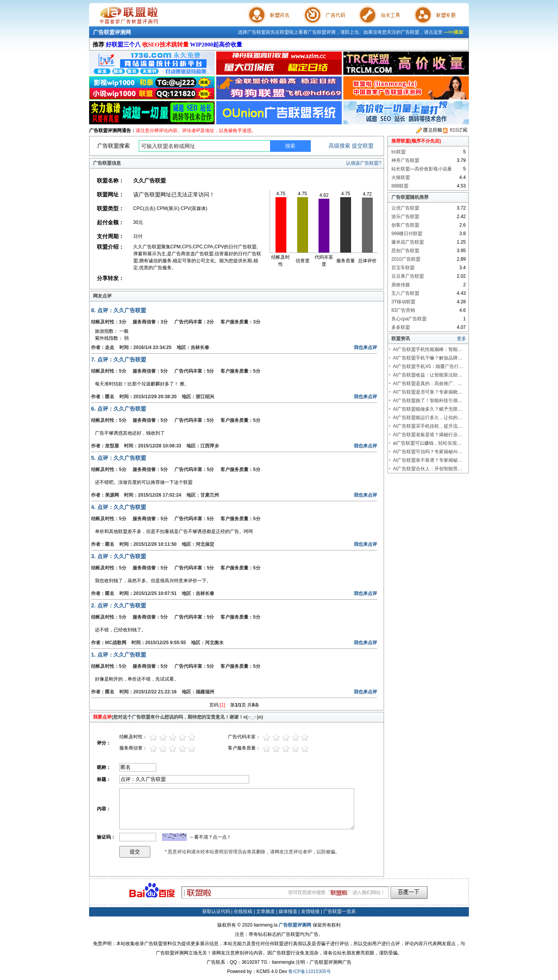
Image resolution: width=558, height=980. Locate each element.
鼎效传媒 (401, 285)
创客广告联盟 (405, 225)
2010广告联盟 (406, 259)
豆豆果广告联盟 (408, 276)
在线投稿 (243, 911)
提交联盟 (363, 146)
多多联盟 (401, 327)
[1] (223, 705)
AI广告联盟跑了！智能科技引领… (428, 401)
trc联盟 (399, 152)
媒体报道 (288, 911)
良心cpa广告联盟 (409, 319)
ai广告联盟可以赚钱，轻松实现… (427, 443)
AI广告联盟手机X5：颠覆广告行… (428, 366)
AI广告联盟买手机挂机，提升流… (428, 426)
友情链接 (310, 911)
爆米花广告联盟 (408, 242)
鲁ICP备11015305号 (309, 971)
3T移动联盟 (403, 302)
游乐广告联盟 (405, 217)
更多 (462, 339)
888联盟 (400, 186)
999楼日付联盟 (407, 234)
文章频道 (265, 911)
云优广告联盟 (405, 208)
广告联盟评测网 (112, 32)
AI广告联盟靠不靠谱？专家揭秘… (428, 460)
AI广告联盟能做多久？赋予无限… (428, 409)
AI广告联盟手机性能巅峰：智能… (428, 349)
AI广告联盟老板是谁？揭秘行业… (428, 435)
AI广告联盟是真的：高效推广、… (428, 383)
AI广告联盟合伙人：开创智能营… (428, 469)
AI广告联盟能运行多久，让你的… (428, 418)
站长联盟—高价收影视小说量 (422, 169)
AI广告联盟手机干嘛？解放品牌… (428, 358)
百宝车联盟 (403, 268)
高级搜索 (339, 146)
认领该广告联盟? (364, 163)
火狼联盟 (401, 177)
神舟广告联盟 (405, 160)
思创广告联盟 (405, 251)
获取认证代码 (216, 911)
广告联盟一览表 (339, 911)
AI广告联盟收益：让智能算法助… (428, 375)
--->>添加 (453, 32)
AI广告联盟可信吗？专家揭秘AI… (428, 452)
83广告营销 (403, 310)
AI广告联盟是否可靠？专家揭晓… (428, 392)
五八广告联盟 (405, 293)
